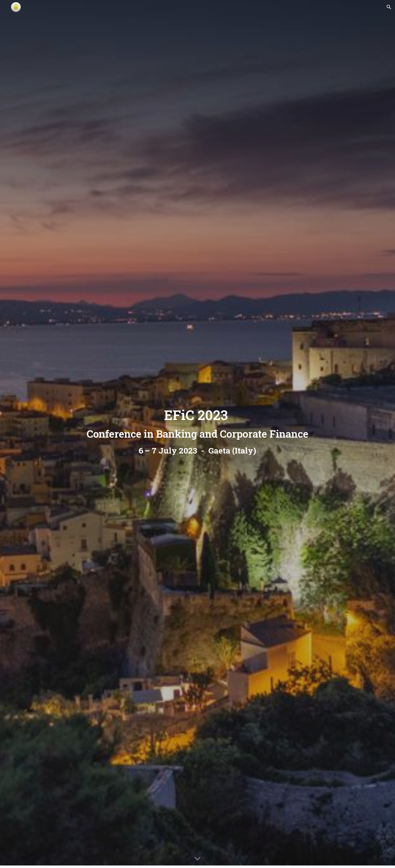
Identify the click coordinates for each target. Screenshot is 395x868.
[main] (197, 434)
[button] (389, 7)
